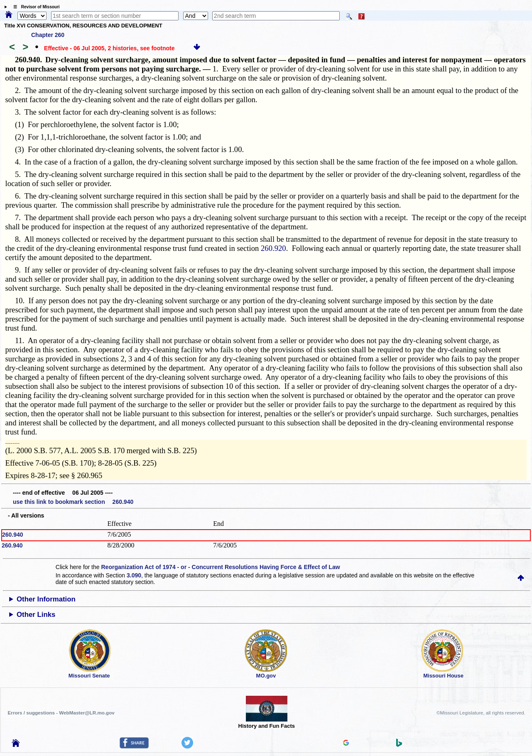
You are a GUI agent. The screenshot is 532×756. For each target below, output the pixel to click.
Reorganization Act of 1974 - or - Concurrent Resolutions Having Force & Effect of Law (220, 567)
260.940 (13, 535)
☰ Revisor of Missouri (34, 7)
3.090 (134, 575)
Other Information (46, 599)
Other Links (36, 615)
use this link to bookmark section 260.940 (73, 502)
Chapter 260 (48, 35)
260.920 (273, 248)
